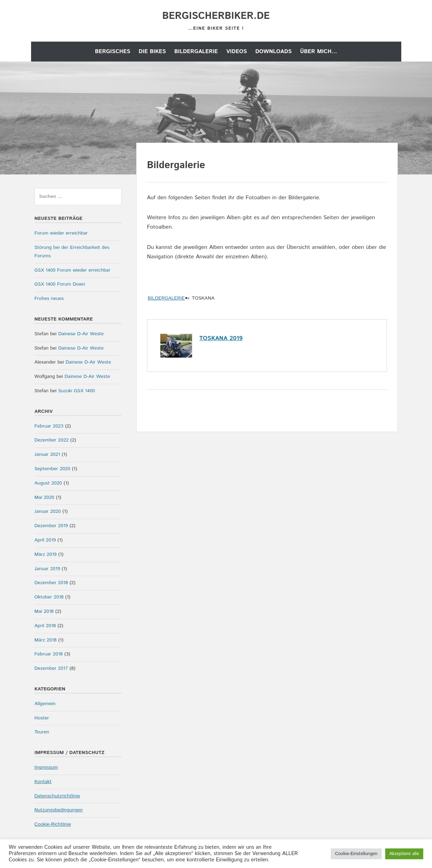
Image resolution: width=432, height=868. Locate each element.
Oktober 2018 (49, 597)
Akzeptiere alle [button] (404, 854)
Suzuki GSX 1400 (77, 391)
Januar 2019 (47, 569)
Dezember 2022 (52, 440)
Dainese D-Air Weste (81, 334)
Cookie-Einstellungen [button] (356, 854)
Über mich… (318, 52)
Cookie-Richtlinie (53, 824)
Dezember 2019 (51, 526)
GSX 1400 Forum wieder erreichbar (73, 270)
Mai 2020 (45, 497)
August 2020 (48, 483)
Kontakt (43, 782)
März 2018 (46, 640)
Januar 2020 (48, 511)
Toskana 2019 (221, 338)
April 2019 (45, 540)
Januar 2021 (47, 454)
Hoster (42, 718)
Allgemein (45, 704)
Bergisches (113, 52)
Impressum (46, 767)
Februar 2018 (49, 654)
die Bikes (152, 52)
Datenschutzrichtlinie (57, 796)
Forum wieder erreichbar (61, 233)
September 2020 (53, 469)
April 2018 (45, 626)
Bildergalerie (196, 52)
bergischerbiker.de (216, 16)
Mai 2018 (44, 611)
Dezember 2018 (51, 583)
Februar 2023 (49, 426)
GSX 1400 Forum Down (60, 284)
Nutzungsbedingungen (59, 810)
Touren (42, 732)
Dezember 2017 (51, 668)
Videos (237, 52)
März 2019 (46, 554)
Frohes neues (49, 299)
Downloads (273, 52)
